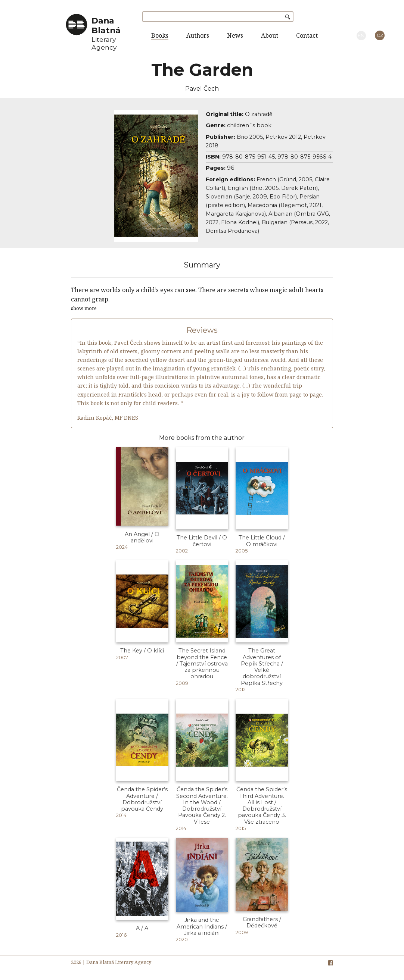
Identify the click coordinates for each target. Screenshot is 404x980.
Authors (198, 35)
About (270, 35)
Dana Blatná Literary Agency (119, 962)
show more (84, 308)
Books (160, 35)
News (235, 35)
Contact (307, 35)
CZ (380, 35)
